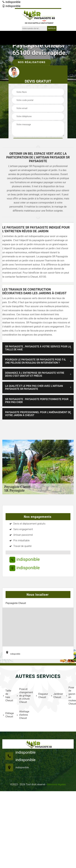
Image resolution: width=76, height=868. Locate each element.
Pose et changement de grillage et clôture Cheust (25, 696)
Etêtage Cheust (8, 715)
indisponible (11, 2)
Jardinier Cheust (57, 696)
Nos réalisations (32, 62)
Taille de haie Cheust (8, 695)
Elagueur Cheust (42, 696)
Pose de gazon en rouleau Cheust (71, 696)
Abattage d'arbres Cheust (23, 715)
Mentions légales (56, 784)
